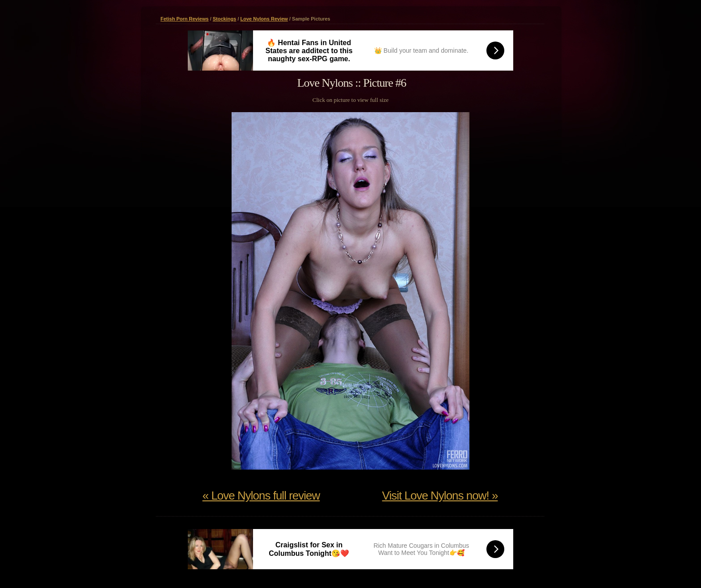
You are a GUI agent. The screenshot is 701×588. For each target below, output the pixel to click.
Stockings (225, 19)
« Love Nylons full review (261, 496)
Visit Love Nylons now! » (440, 496)
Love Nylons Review (264, 19)
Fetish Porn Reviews (185, 19)
